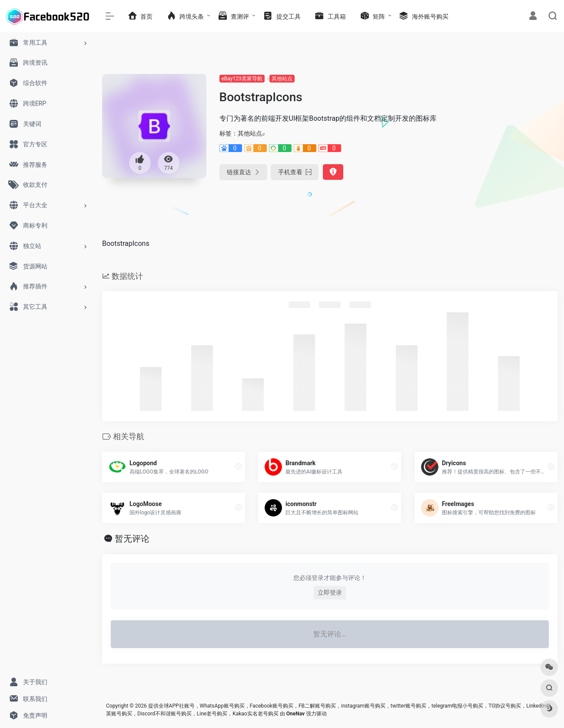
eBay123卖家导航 (242, 79)
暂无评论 (132, 539)
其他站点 (282, 79)
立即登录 (330, 592)
